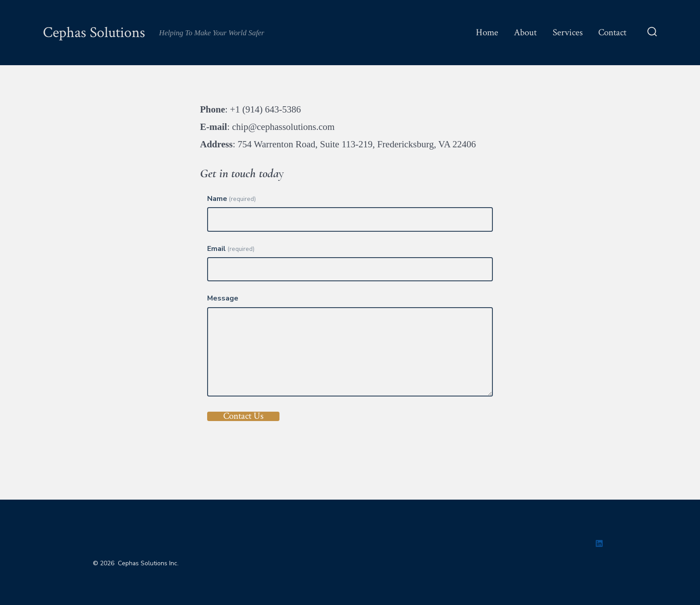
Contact (612, 32)
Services (568, 32)
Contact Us (243, 416)
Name (231, 199)
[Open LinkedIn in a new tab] (599, 543)
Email (231, 249)
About (525, 32)
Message (223, 298)
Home (487, 32)
